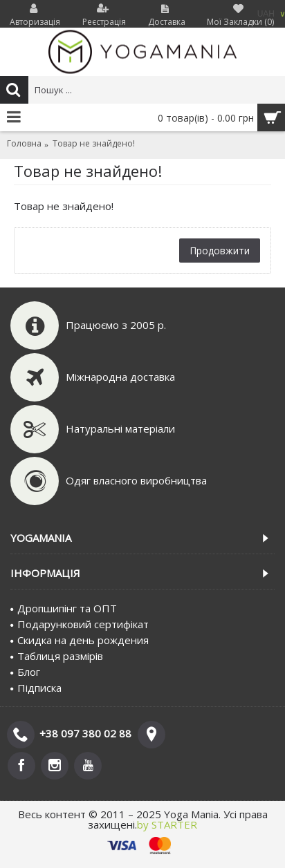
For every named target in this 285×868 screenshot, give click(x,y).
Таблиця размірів (57, 656)
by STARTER (167, 824)
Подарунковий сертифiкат (80, 624)
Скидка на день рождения (80, 640)
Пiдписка (36, 688)
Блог (25, 672)
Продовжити (220, 251)
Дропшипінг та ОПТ (64, 608)
